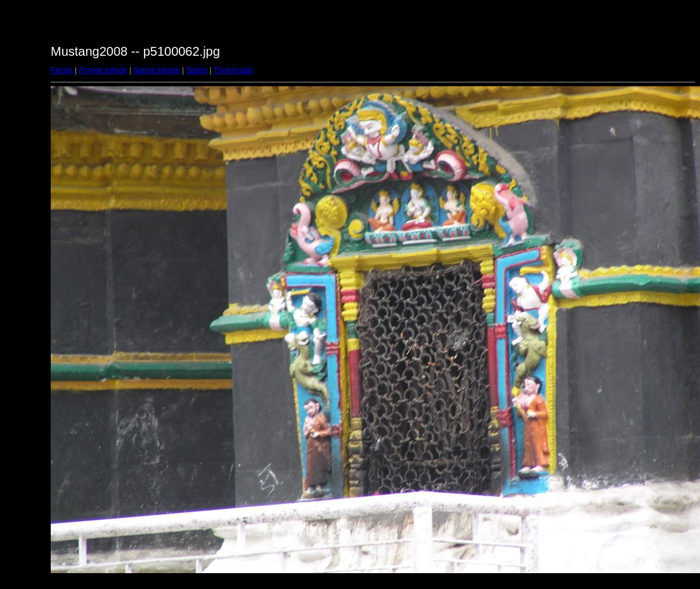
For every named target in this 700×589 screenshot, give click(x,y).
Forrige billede (103, 70)
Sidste (196, 70)
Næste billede (156, 70)
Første (62, 70)
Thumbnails (233, 70)
